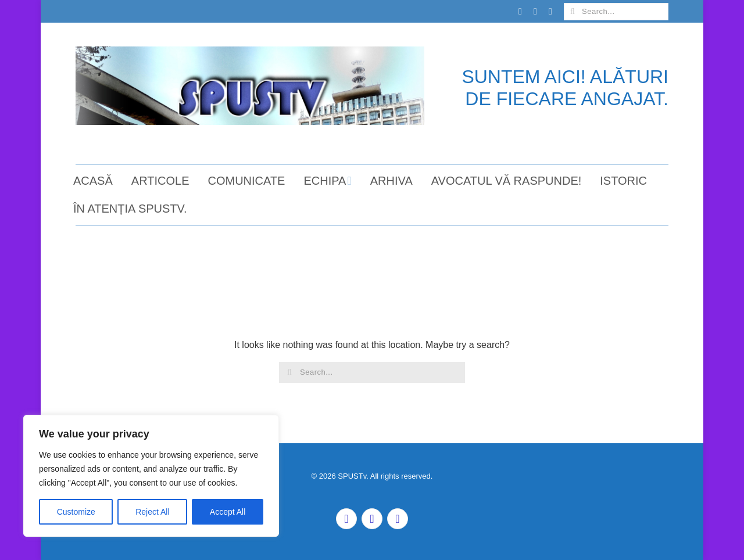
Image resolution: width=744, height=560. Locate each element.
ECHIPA (325, 181)
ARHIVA (391, 181)
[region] (151, 476)
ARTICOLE (160, 181)
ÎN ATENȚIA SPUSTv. (130, 209)
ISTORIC (623, 181)
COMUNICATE (246, 181)
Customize (76, 512)
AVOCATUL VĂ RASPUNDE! (507, 181)
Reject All (152, 512)
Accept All (228, 512)
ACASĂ (93, 181)
